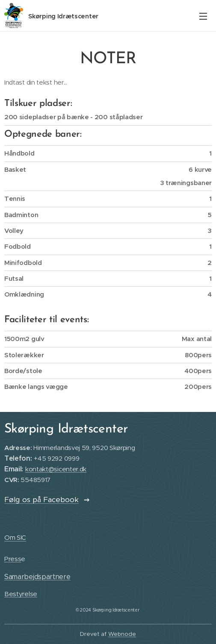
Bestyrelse (21, 594)
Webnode (122, 634)
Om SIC (15, 537)
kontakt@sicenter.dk (56, 469)
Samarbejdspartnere (37, 576)
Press (13, 559)
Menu (203, 16)
